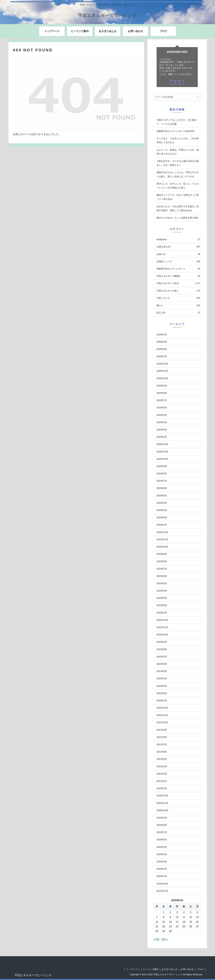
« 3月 (156, 939)
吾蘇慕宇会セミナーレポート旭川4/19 (175, 131)
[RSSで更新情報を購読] (182, 82)
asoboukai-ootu (177, 52)
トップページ (133, 969)
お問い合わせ (187, 969)
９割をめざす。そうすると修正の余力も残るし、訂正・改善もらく (178, 163)
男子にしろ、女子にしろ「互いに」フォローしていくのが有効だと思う (178, 186)
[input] (177, 97)
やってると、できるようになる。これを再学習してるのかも (178, 140)
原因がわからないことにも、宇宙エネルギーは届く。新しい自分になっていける (178, 174)
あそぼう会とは (170, 969)
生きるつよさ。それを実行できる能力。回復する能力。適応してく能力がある (178, 208)
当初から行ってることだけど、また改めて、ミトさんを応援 (177, 122)
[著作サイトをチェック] (173, 82)
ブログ (201, 969)
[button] (198, 97)
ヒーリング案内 (151, 969)
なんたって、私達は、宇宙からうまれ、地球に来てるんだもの (178, 152)
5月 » (165, 939)
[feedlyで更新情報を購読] (177, 82)
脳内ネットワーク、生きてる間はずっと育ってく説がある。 (178, 197)
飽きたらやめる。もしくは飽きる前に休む (178, 218)
